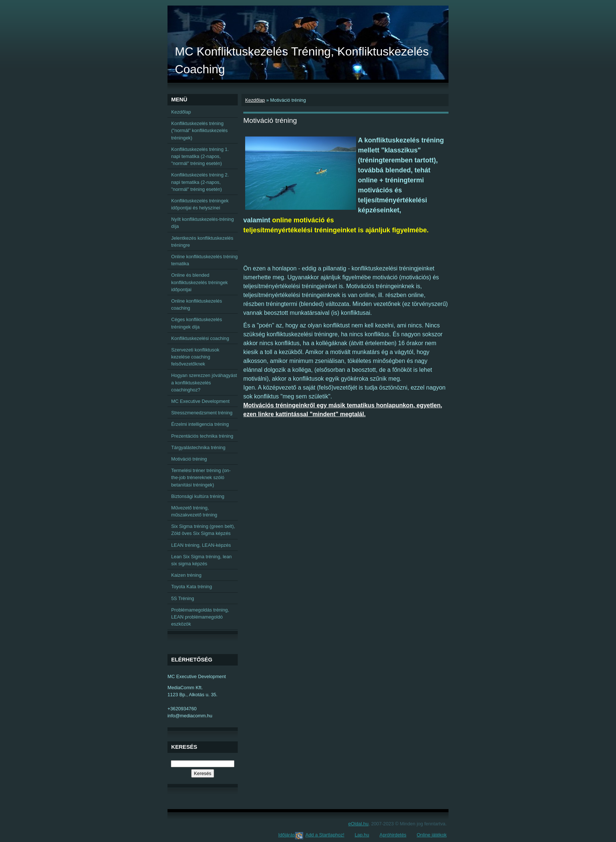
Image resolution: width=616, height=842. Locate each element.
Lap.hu (362, 835)
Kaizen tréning (186, 575)
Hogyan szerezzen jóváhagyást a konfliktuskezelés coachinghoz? (204, 382)
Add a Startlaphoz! (325, 835)
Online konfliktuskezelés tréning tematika (204, 260)
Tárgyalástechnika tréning (198, 447)
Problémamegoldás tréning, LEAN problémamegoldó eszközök (200, 617)
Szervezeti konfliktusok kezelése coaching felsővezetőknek (195, 357)
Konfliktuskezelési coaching (200, 338)
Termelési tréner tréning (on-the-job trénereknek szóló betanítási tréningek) (201, 477)
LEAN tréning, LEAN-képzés (201, 545)
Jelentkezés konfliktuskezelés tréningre (202, 242)
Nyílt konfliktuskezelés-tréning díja (202, 223)
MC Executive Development (200, 401)
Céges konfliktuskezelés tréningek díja (197, 323)
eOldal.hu (358, 824)
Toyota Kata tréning (192, 587)
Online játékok (432, 835)
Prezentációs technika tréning (202, 436)
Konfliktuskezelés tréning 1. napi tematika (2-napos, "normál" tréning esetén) (200, 156)
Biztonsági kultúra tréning (198, 496)
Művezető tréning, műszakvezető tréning (194, 511)
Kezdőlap (255, 100)
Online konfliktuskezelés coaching (197, 304)
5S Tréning (183, 598)
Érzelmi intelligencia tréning (200, 424)
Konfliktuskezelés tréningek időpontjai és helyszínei (200, 204)
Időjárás (287, 835)
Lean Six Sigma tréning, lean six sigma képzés (202, 560)
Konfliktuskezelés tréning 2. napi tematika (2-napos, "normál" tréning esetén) (200, 182)
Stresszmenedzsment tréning (202, 413)
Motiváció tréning (189, 459)
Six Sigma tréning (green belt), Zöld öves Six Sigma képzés (203, 530)
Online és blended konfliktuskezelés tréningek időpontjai (199, 282)
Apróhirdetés (393, 835)
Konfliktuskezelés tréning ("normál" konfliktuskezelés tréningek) (199, 130)
